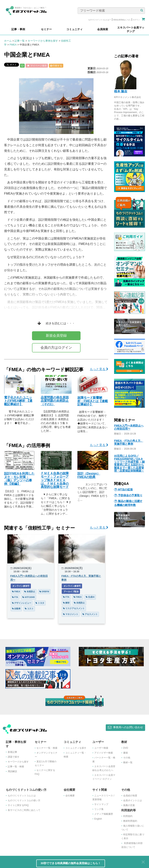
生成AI (90, 597)
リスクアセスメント (74, 608)
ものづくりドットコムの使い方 (24, 800)
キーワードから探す (18, 762)
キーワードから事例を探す (43, 41)
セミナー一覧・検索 (47, 748)
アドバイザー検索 (104, 753)
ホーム (8, 41)
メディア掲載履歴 (104, 814)
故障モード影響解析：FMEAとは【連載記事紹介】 (93, 401)
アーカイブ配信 (71, 592)
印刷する (56, 66)
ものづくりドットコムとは (22, 796)
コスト (29, 609)
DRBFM (44, 592)
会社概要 (70, 796)
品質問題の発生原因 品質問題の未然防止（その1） (55, 401)
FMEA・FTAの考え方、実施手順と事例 (129, 442)
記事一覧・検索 (16, 767)
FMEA (13, 45)
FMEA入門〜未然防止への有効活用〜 (129, 427)
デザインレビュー (22, 603)
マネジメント (71, 614)
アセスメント (90, 614)
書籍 (126, 753)
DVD (126, 748)
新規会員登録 (56, 336)
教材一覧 (128, 762)
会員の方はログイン (56, 348)
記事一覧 (20, 41)
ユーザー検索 (101, 748)
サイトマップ (101, 804)
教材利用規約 (130, 821)
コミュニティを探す (76, 748)
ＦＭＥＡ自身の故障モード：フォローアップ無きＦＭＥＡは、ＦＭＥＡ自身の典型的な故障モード (55, 480)
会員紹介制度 (130, 796)
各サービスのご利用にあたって (24, 810)
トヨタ (40, 603)
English (98, 819)
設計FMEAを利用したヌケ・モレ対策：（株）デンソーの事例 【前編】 (19, 479)
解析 (66, 603)
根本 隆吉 (121, 91)
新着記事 (12, 752)
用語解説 (12, 771)
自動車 (16, 609)
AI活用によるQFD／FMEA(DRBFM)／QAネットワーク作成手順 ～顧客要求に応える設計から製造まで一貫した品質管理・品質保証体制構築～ (129, 463)
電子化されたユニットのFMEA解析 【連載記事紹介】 (18, 401)
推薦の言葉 (129, 805)
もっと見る (99, 369)
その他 (127, 758)
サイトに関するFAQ (18, 805)
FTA (15, 597)
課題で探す (14, 757)
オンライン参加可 (21, 586)
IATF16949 (29, 597)
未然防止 (30, 592)
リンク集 (99, 809)
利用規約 (128, 816)
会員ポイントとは (133, 800)
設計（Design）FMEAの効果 (89, 475)
